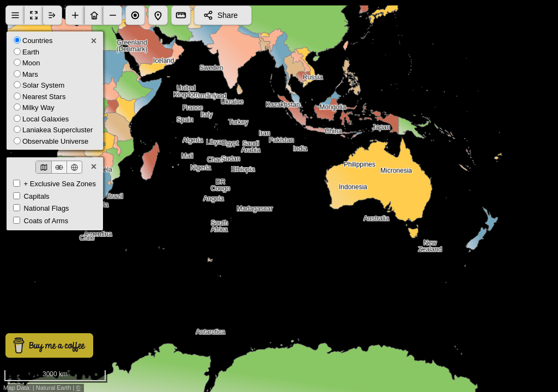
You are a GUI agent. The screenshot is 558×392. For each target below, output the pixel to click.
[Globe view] (74, 167)
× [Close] (94, 41)
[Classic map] (44, 167)
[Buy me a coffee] (49, 345)
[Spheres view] (59, 167)
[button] (75, 15)
